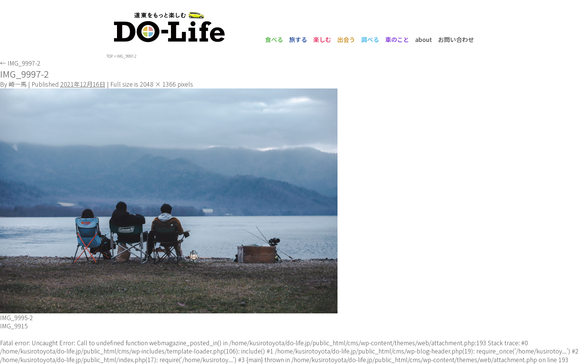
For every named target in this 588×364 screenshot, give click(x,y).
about (424, 39)
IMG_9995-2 (16, 318)
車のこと (397, 39)
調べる (370, 39)
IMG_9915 (14, 326)
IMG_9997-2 (20, 63)
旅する (298, 39)
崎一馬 (18, 84)
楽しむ (322, 39)
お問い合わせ (456, 39)
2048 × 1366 (158, 84)
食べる (274, 39)
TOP (110, 56)
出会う (346, 39)
